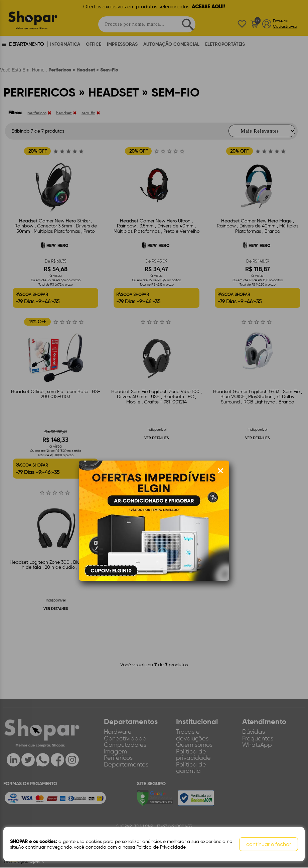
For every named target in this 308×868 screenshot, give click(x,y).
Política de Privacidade (161, 847)
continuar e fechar (269, 844)
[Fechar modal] (220, 471)
